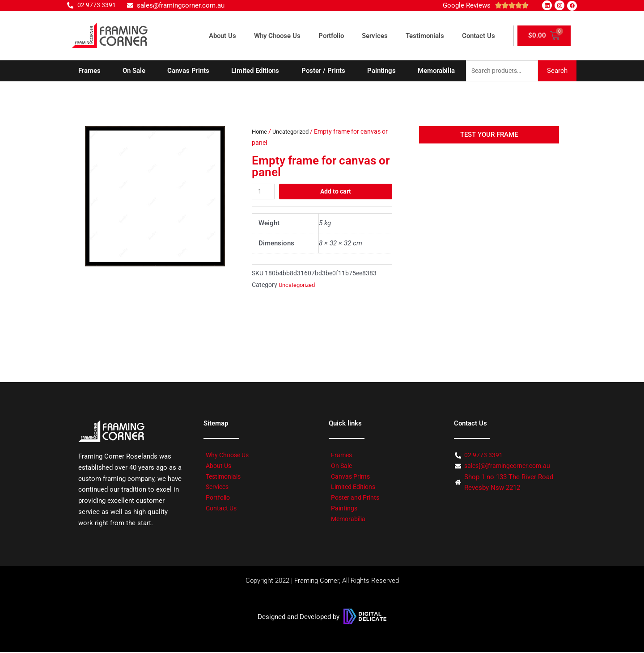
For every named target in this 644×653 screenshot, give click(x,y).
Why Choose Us (277, 36)
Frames (89, 71)
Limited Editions (255, 71)
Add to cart (336, 192)
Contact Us (479, 36)
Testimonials (425, 36)
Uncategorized (294, 132)
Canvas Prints (188, 71)
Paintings (381, 71)
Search (557, 71)
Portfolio (331, 36)
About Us (222, 36)
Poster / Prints (323, 71)
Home (260, 132)
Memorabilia (436, 71)
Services (375, 36)
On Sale (134, 71)
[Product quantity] (264, 192)
